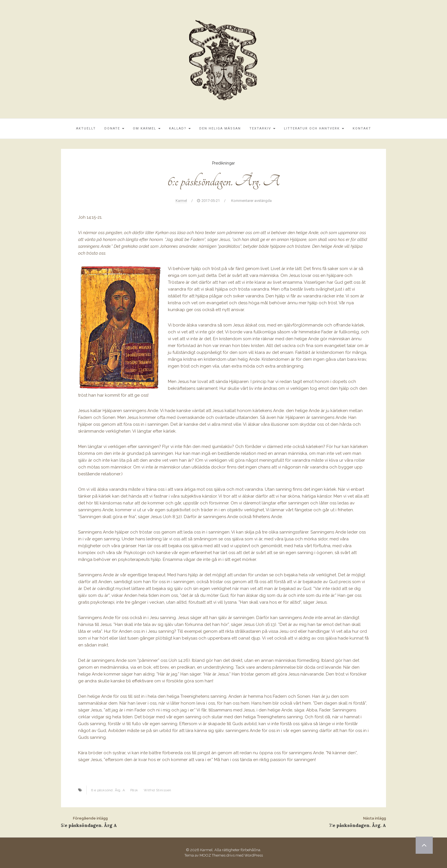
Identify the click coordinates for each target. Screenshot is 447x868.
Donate (114, 128)
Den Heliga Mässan (220, 128)
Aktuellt (86, 128)
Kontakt (362, 128)
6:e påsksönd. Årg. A (108, 790)
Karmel (181, 201)
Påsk (134, 790)
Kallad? (180, 128)
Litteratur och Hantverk (314, 128)
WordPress (254, 855)
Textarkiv (262, 128)
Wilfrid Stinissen (158, 790)
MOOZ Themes (213, 855)
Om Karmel (147, 128)
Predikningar (223, 163)
